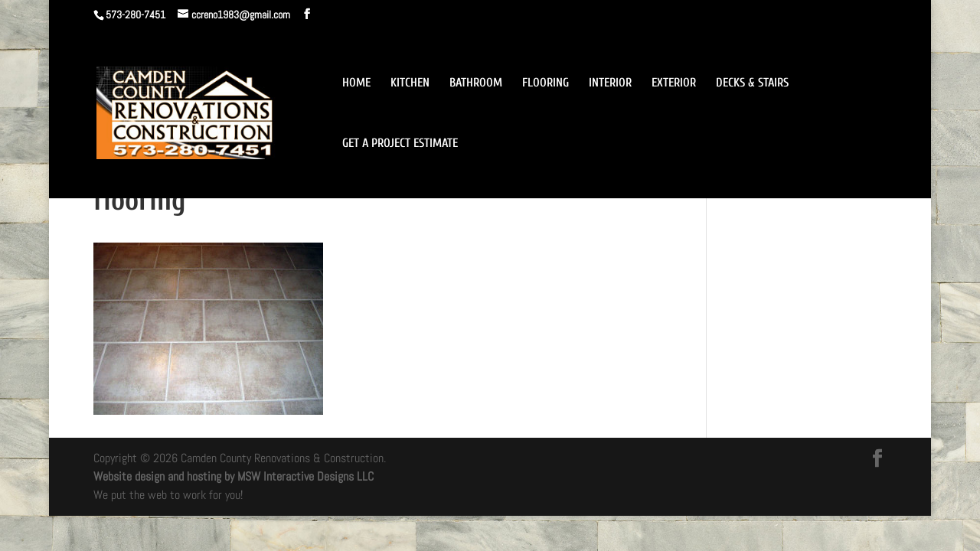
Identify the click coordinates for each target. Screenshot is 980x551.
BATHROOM (476, 83)
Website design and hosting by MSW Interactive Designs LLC (234, 476)
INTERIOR (610, 83)
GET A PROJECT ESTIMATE (400, 144)
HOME (356, 83)
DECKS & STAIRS (752, 83)
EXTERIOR (674, 83)
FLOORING (546, 83)
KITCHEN (410, 83)
